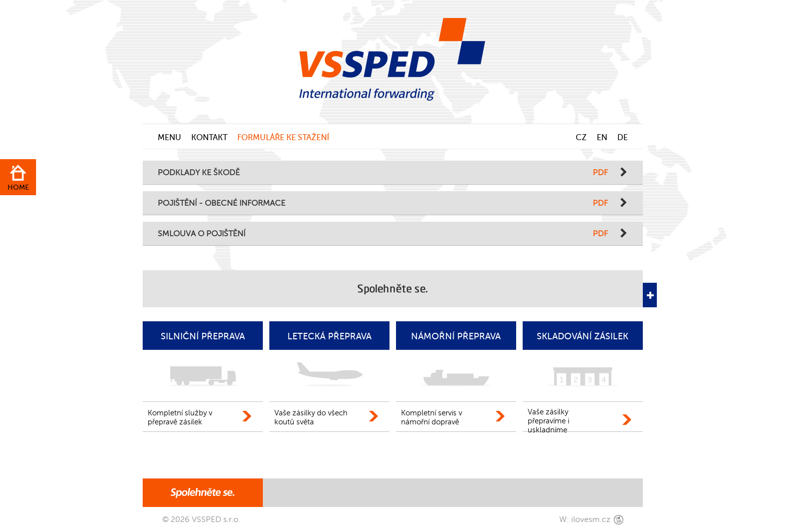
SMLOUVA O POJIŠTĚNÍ (383, 234)
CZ (581, 138)
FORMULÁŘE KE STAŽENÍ (283, 138)
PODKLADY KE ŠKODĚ (383, 173)
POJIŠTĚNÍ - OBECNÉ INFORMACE (383, 203)
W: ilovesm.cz (585, 519)
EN (602, 138)
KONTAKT (209, 138)
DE (623, 138)
